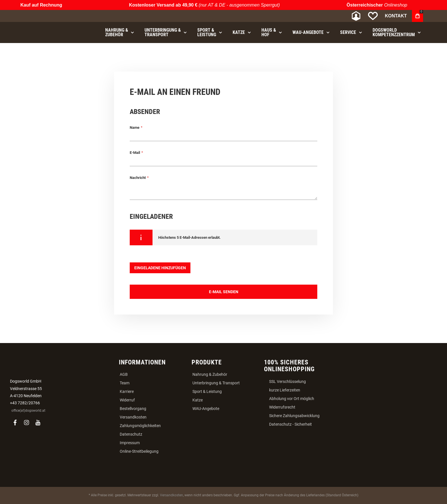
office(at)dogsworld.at (28, 411)
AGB (124, 374)
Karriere (127, 391)
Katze (198, 400)
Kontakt (396, 16)
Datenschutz (131, 434)
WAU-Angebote (206, 409)
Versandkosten (133, 417)
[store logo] (54, 16)
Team (125, 383)
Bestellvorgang (133, 409)
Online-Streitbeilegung (139, 451)
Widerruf (127, 400)
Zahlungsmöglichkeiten (140, 426)
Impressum (130, 443)
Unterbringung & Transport (216, 383)
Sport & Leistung (207, 391)
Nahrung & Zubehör (210, 374)
